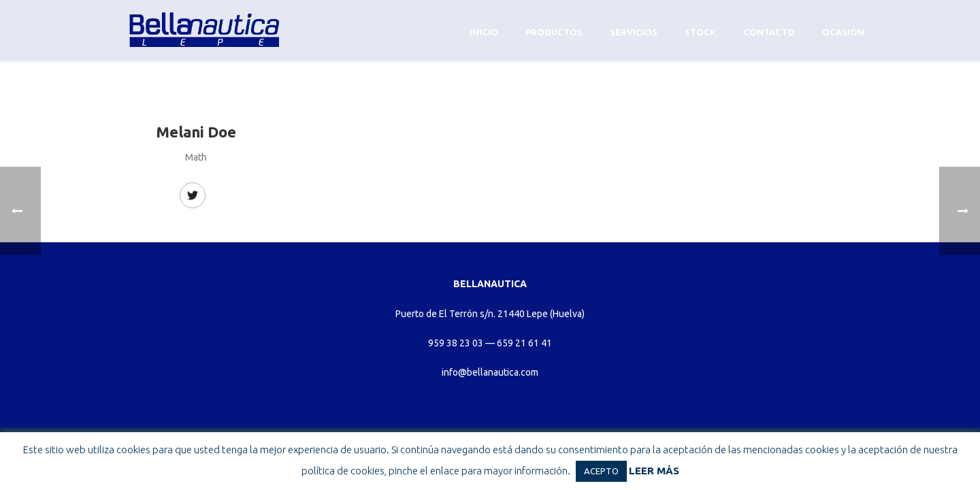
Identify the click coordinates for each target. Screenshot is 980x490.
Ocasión (843, 32)
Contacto (769, 32)
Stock (700, 32)
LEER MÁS (654, 471)
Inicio (484, 32)
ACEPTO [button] (601, 471)
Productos (554, 32)
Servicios (634, 32)
